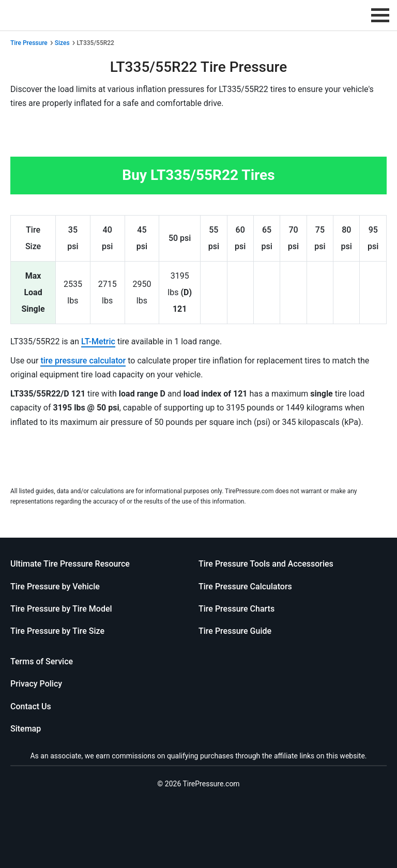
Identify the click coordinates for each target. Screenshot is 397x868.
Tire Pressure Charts (236, 609)
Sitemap (26, 729)
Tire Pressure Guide (235, 631)
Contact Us (31, 706)
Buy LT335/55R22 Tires (198, 175)
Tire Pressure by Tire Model (61, 609)
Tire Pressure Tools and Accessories (266, 564)
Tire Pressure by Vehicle (55, 587)
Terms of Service (42, 661)
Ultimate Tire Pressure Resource (70, 564)
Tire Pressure (29, 43)
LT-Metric (98, 341)
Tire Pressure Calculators (245, 587)
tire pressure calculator (83, 361)
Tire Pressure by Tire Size (57, 631)
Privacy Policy (36, 684)
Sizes (62, 43)
